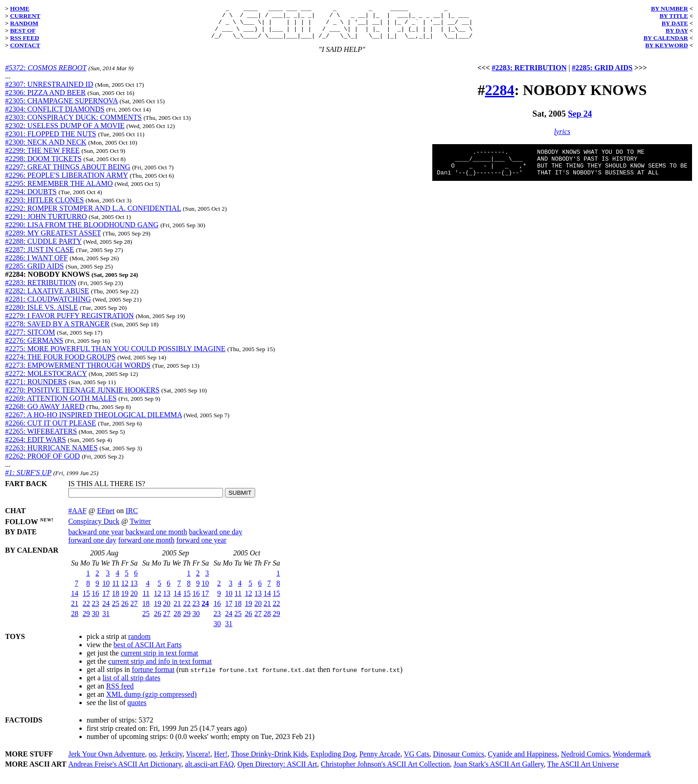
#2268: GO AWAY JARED (45, 413)
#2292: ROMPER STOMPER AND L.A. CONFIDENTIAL (93, 215)
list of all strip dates (131, 685)
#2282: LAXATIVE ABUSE (47, 298)
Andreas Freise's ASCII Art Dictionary (125, 771)
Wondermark (632, 761)
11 (116, 590)
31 (106, 620)
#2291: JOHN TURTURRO (46, 223)
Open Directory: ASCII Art (277, 771)
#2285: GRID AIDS (34, 273)
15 (86, 600)
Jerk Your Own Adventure (107, 761)
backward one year (96, 539)
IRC (132, 518)
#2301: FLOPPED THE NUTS (50, 141)
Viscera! (198, 761)
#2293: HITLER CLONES (45, 207)
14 (75, 600)
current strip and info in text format (160, 668)
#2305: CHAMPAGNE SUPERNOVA (61, 108)
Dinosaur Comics (459, 761)
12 (125, 590)
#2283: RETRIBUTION (41, 289)
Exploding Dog (333, 761)
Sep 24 (580, 120)
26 (125, 610)
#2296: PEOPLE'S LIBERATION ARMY (67, 182)
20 (134, 600)
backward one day (216, 539)
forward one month (147, 547)
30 (95, 620)
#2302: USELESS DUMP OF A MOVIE (65, 132)
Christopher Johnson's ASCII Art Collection (385, 771)
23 (95, 610)
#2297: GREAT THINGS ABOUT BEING (68, 174)
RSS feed (120, 693)
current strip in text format (159, 660)
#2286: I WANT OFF (36, 265)
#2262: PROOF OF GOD (42, 463)
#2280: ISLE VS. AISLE (42, 314)
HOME (20, 8)
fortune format (153, 676)
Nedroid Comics (585, 761)
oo (152, 761)
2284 (500, 97)
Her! (221, 761)
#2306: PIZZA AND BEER (45, 99)
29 (86, 620)
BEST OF (23, 31)
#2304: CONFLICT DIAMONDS (55, 116)
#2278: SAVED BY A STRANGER (57, 331)
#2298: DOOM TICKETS (43, 165)
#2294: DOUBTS (31, 199)
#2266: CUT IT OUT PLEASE (50, 430)
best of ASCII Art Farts (147, 652)
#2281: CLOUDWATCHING (48, 306)
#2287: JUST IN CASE (39, 256)
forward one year (201, 547)
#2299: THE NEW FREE (42, 157)
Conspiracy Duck (94, 528)
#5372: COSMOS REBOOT (46, 75)
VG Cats (417, 761)
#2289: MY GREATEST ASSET (53, 240)
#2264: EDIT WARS (36, 446)
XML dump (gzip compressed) (151, 701)
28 (75, 620)
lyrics (562, 138)
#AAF (78, 518)
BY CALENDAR (666, 38)
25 (116, 610)
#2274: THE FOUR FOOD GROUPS (60, 364)
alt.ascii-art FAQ (209, 771)
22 (86, 610)
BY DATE (675, 23)
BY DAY (677, 31)
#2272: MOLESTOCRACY (46, 380)
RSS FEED (25, 38)
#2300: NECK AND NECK (46, 149)
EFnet (106, 518)
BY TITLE (674, 16)
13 (134, 590)
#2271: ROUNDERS (36, 389)
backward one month (156, 539)
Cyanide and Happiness (522, 761)
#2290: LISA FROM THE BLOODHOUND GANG (82, 232)
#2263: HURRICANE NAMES (51, 455)
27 (134, 610)
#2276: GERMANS (34, 347)
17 (106, 600)
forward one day (92, 547)
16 (95, 600)
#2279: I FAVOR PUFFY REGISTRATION (70, 322)
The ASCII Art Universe (583, 771)
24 (106, 610)
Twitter (140, 528)
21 (75, 610)
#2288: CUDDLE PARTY (43, 248)
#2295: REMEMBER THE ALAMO (59, 190)
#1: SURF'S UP (28, 479)
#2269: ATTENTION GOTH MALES (61, 405)
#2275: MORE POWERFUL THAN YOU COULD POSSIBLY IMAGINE (115, 356)
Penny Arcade (380, 761)
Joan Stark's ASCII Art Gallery (499, 771)
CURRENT (25, 16)
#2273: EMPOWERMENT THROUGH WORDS (78, 372)
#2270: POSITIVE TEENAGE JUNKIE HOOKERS (82, 397)
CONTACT (25, 45)
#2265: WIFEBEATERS (41, 438)
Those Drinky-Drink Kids (269, 761)
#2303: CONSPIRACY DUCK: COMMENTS (73, 124)
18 (116, 600)
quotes (137, 709)
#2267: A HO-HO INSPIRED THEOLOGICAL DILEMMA (93, 422)
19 (125, 600)
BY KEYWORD (667, 45)
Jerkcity (171, 761)
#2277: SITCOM (30, 339)
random (139, 643)
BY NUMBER (669, 8)
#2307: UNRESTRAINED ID (49, 91)
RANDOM (24, 23)
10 (106, 590)
